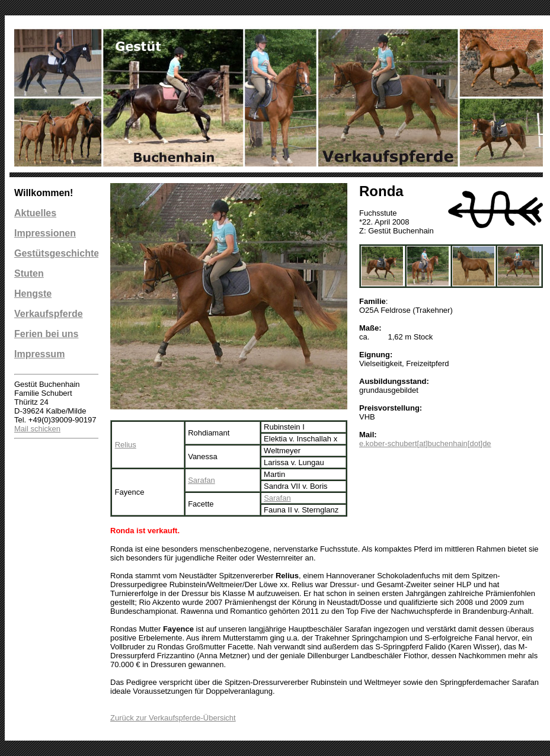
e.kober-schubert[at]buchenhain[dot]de (425, 443)
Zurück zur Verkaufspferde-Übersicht (173, 718)
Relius (126, 445)
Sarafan (202, 480)
